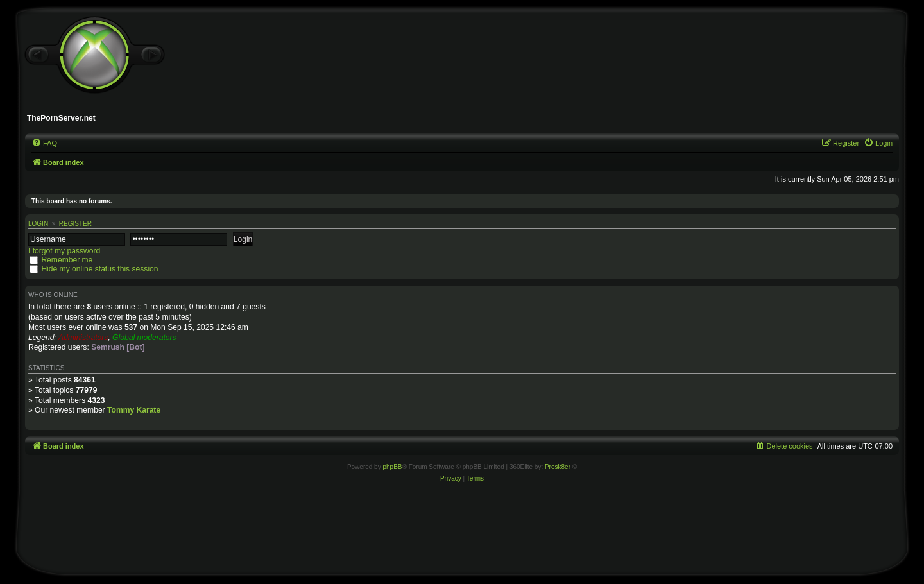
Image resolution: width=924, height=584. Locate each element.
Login (38, 224)
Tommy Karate (134, 410)
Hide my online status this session (99, 269)
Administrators (83, 338)
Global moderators (144, 338)
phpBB (392, 467)
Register (75, 224)
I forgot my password (64, 251)
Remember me (67, 260)
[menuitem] (44, 143)
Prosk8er (558, 467)
